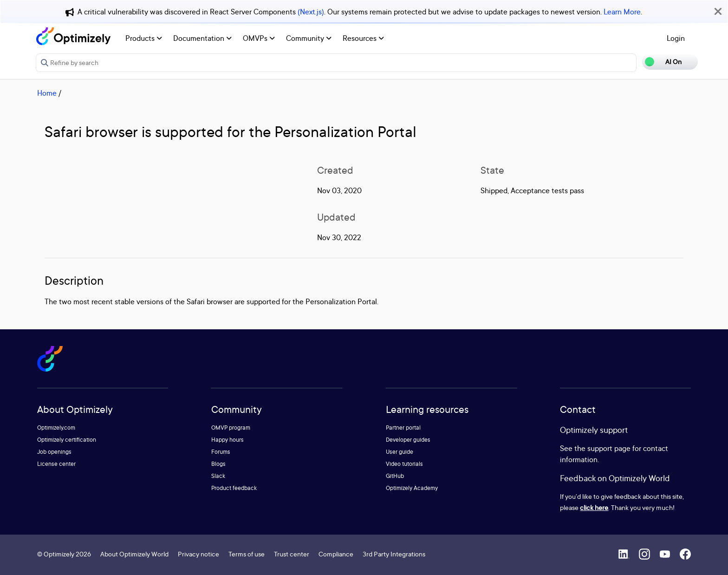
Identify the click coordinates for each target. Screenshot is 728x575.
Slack (218, 476)
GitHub (395, 476)
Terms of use (247, 554)
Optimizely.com (56, 428)
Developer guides (408, 440)
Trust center (292, 554)
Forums (221, 452)
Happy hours (227, 440)
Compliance (336, 554)
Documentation (202, 38)
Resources (363, 38)
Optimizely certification (67, 440)
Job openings (54, 452)
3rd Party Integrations (394, 554)
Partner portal (403, 428)
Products (144, 38)
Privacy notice (198, 554)
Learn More (622, 12)
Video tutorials (404, 464)
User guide (400, 452)
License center (56, 464)
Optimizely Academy (412, 488)
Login (676, 38)
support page (609, 448)
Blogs (218, 464)
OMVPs (259, 38)
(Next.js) (311, 12)
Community (309, 38)
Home (47, 93)
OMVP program (231, 428)
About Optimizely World (134, 554)
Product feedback (234, 488)
